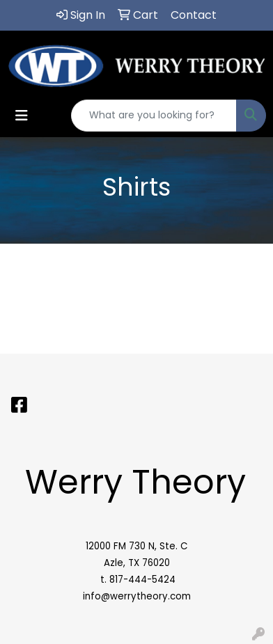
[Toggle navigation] (22, 116)
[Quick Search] (154, 116)
